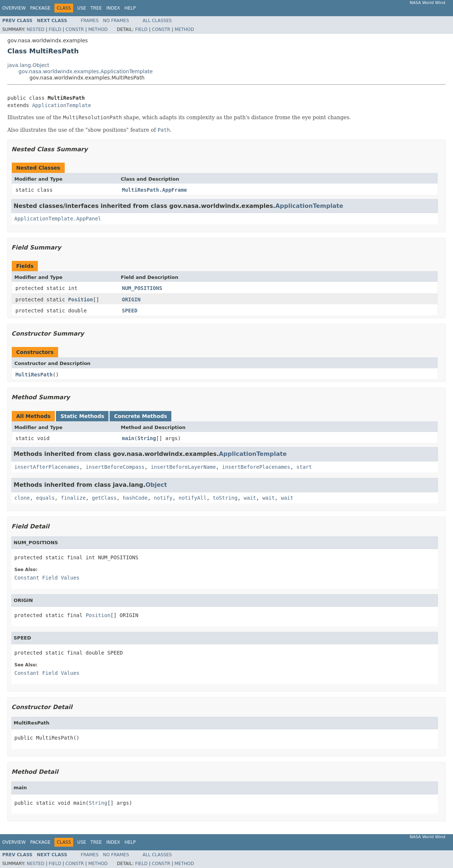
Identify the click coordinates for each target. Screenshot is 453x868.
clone (22, 498)
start (304, 467)
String (147, 438)
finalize (73, 498)
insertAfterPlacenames (47, 467)
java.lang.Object (28, 65)
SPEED (130, 311)
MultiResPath (34, 375)
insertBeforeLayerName (183, 467)
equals (45, 498)
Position (80, 300)
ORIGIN (131, 300)
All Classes (157, 21)
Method (98, 29)
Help (130, 8)
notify (163, 498)
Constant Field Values (47, 578)
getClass (104, 498)
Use (82, 8)
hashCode (135, 498)
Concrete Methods (140, 416)
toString (225, 498)
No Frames (116, 21)
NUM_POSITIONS (142, 288)
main (128, 438)
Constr (75, 29)
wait (250, 498)
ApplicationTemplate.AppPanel (58, 219)
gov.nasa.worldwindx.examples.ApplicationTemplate (85, 71)
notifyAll (193, 498)
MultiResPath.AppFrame (155, 190)
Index (113, 8)
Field (55, 29)
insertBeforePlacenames (256, 467)
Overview (14, 8)
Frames (90, 21)
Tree (96, 8)
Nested (35, 29)
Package (40, 8)
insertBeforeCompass (115, 467)
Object (156, 485)
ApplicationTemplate (61, 105)
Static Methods (82, 416)
